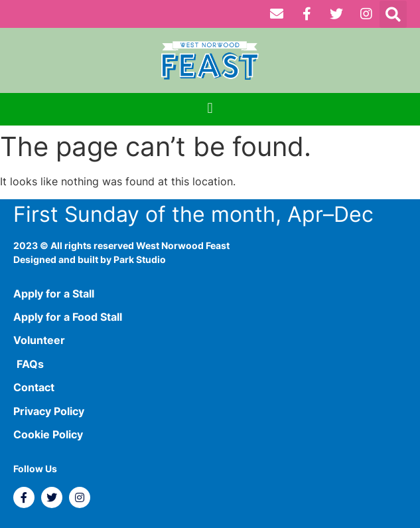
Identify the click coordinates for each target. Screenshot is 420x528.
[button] (393, 14)
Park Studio (140, 259)
